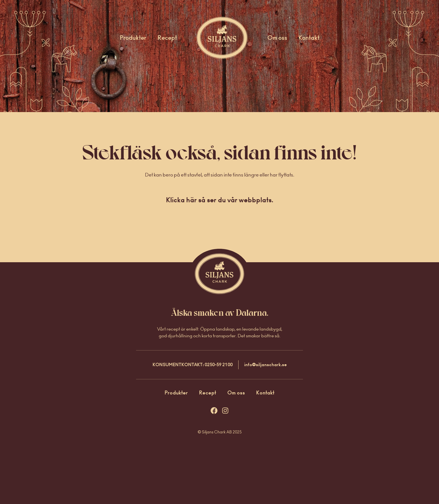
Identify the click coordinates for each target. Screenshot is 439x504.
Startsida (215, 38)
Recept (167, 38)
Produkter (133, 38)
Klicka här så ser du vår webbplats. (220, 200)
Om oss (277, 38)
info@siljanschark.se (265, 365)
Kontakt (309, 38)
